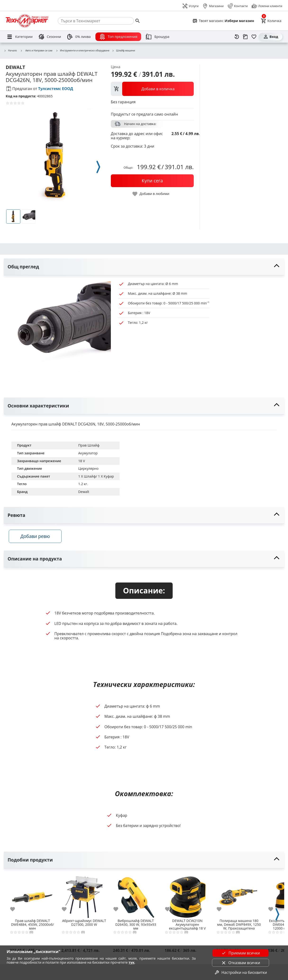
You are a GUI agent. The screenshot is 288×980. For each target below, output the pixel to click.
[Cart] (271, 21)
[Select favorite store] (223, 21)
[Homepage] (27, 21)
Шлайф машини (123, 51)
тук (132, 962)
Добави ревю (38, 538)
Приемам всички (240, 953)
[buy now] (152, 181)
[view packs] (152, 89)
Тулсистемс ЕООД (56, 89)
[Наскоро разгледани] (237, 37)
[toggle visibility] (144, 267)
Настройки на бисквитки (240, 972)
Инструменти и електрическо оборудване (83, 51)
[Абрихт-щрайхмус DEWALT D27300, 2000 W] (84, 897)
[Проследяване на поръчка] (245, 37)
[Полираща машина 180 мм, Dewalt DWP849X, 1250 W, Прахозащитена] (239, 897)
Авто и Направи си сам (36, 50)
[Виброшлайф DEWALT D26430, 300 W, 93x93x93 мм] (136, 897)
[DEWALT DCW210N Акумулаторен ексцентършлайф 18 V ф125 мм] (187, 897)
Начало (10, 51)
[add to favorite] (15, 911)
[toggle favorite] (151, 194)
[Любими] (254, 37)
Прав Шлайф (89, 445)
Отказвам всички (240, 963)
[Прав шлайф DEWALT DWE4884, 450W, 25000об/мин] (32, 897)
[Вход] (270, 37)
